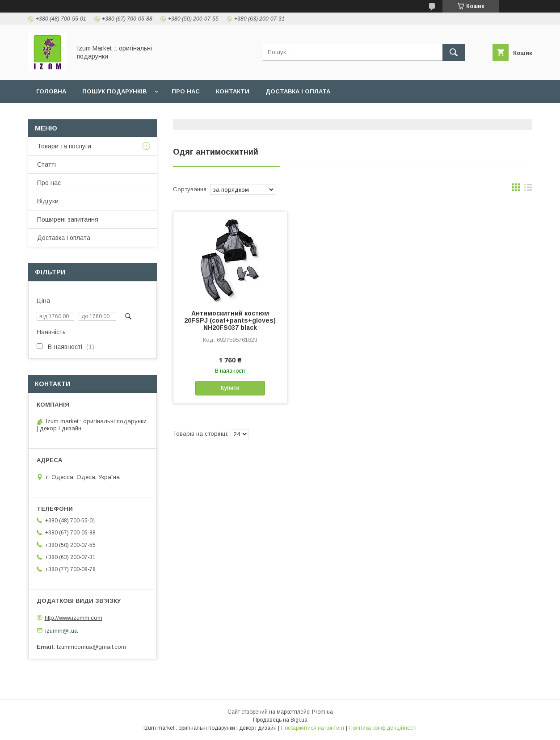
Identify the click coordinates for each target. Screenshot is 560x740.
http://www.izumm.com (74, 618)
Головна (51, 91)
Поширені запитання (68, 219)
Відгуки (48, 201)
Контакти (233, 91)
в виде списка (528, 189)
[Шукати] (454, 52)
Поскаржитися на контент (313, 728)
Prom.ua (322, 712)
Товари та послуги (64, 146)
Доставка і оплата (298, 91)
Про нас (186, 91)
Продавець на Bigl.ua (280, 720)
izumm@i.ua (61, 630)
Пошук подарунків (114, 91)
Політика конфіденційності (383, 728)
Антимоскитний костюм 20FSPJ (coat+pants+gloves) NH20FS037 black (230, 320)
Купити (230, 388)
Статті (46, 164)
